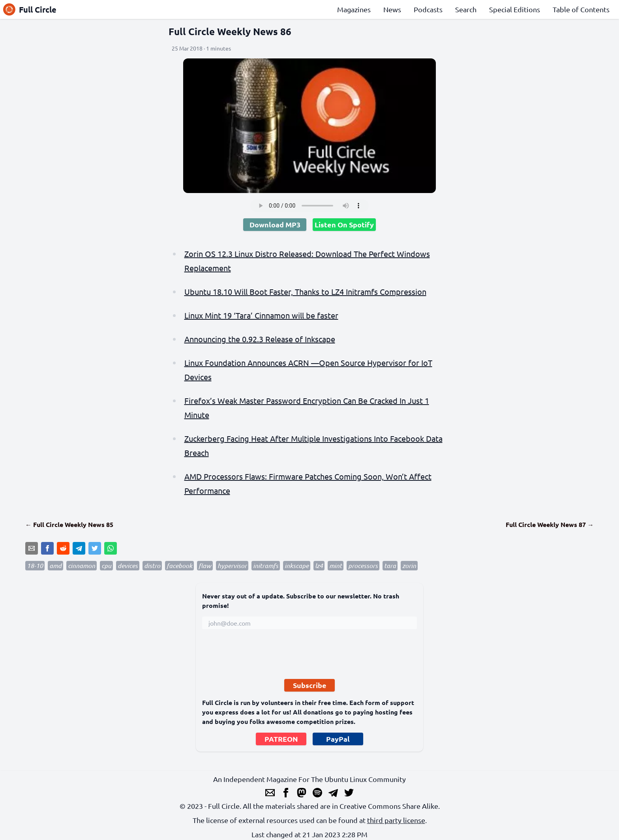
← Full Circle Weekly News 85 (69, 524)
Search (466, 9)
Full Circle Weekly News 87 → (550, 524)
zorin (409, 565)
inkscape (297, 565)
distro (152, 565)
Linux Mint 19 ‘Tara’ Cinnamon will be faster (261, 315)
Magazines (354, 9)
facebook (179, 565)
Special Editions (515, 9)
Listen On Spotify (344, 224)
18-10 (35, 565)
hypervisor (232, 565)
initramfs (266, 565)
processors (363, 565)
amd (55, 565)
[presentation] (262, 657)
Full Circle (30, 9)
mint (336, 565)
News (392, 9)
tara (390, 565)
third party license (396, 820)
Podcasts (428, 9)
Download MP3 (275, 224)
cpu (106, 565)
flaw (205, 565)
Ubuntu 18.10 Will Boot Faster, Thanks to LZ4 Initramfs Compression (305, 292)
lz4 (319, 565)
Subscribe (310, 685)
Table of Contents (581, 9)
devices (128, 565)
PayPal (338, 739)
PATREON (281, 739)
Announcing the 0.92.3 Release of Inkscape (260, 339)
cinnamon (82, 565)
